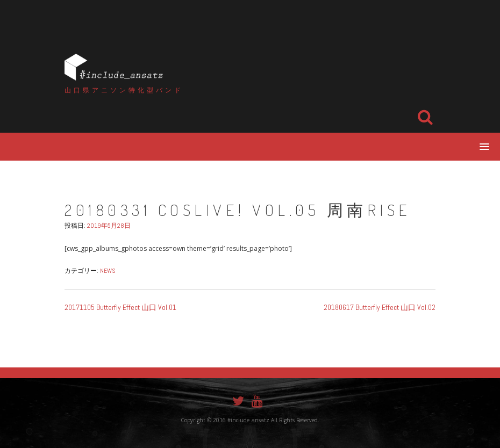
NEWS (108, 271)
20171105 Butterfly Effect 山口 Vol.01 (120, 307)
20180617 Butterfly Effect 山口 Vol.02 (380, 307)
